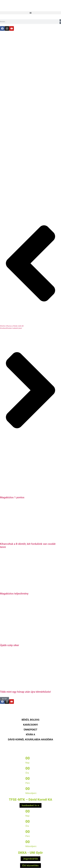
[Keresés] (60, 22)
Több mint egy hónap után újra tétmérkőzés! (25, 692)
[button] (30, 13)
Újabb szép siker (10, 645)
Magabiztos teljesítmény (14, 594)
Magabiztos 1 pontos (12, 497)
